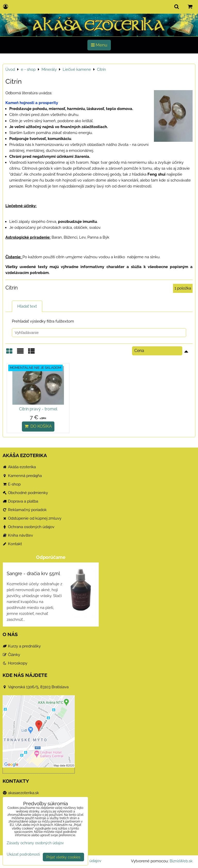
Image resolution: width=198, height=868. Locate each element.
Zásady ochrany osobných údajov (35, 843)
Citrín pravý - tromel (37, 409)
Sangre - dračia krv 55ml (33, 573)
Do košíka (37, 426)
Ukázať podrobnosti (23, 854)
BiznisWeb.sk (181, 861)
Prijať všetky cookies (63, 857)
